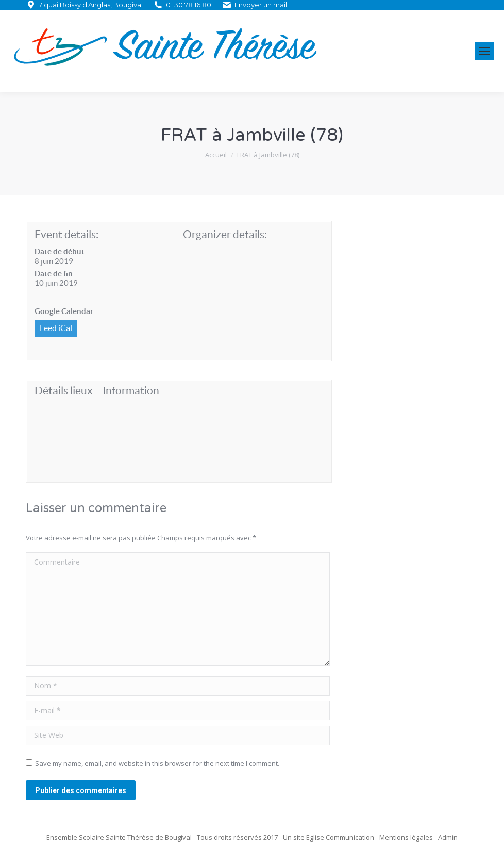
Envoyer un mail (261, 5)
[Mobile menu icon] (484, 51)
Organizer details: (225, 234)
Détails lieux (64, 391)
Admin (448, 837)
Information (131, 391)
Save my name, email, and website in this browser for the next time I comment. (157, 763)
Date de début (60, 251)
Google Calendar (64, 311)
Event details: (66, 234)
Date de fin (54, 274)
